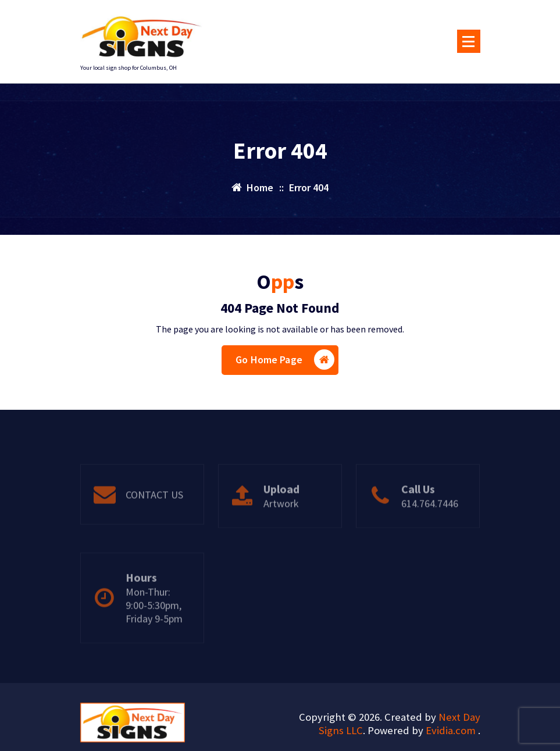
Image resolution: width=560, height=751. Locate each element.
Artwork (281, 525)
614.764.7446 (430, 525)
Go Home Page (285, 360)
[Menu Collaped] (469, 41)
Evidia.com (452, 730)
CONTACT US (154, 516)
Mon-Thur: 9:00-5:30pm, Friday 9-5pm (154, 637)
